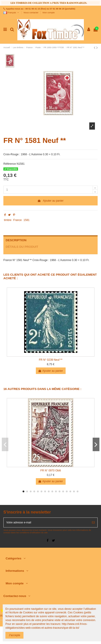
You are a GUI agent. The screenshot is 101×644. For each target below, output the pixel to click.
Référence (10, 164)
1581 (26, 220)
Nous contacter (31, 12)
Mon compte (49, 12)
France (17, 220)
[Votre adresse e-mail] (46, 522)
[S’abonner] (93, 522)
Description (16, 240)
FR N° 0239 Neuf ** (50, 360)
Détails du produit (22, 247)
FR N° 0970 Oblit (51, 471)
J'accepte (14, 635)
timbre (8, 220)
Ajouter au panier (50, 201)
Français (11, 12)
